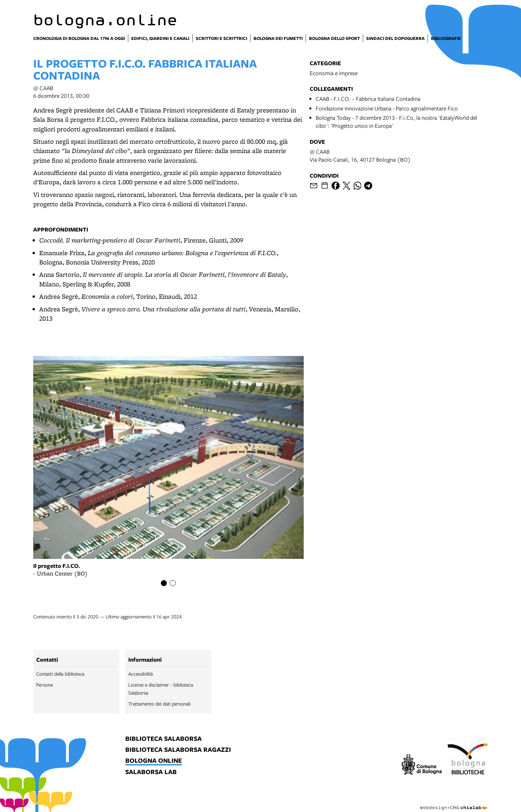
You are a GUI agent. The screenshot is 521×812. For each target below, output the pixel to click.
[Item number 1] (164, 583)
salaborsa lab (151, 772)
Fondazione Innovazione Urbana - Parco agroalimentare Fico (387, 108)
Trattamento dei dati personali (159, 704)
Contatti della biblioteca (60, 674)
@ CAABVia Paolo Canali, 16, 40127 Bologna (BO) (360, 156)
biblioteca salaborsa (163, 739)
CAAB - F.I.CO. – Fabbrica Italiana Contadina (368, 99)
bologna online (154, 761)
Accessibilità (141, 674)
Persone (45, 685)
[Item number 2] (173, 583)
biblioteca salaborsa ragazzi (178, 750)
